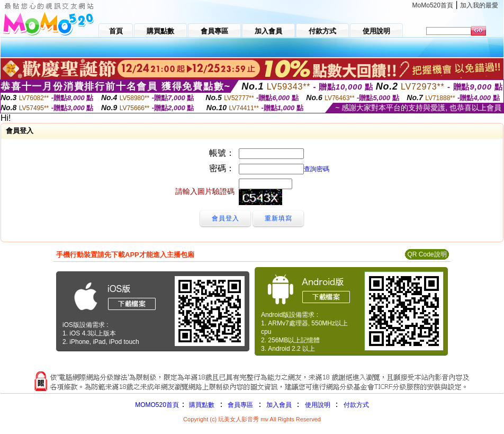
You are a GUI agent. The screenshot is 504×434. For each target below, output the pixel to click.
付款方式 (356, 405)
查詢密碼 (317, 169)
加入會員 (279, 405)
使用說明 (318, 405)
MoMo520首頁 (433, 5)
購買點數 (201, 405)
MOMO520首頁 (157, 405)
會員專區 (240, 405)
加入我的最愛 (479, 5)
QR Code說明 (427, 254)
